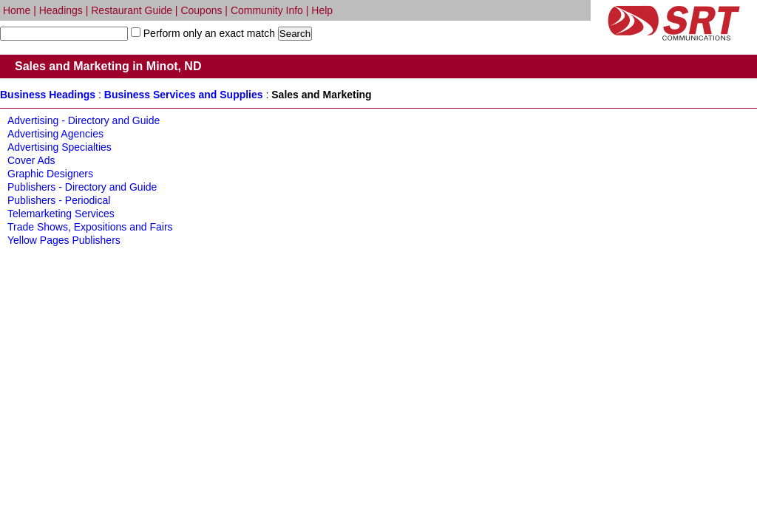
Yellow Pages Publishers (64, 240)
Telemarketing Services (61, 214)
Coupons (201, 10)
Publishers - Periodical (59, 200)
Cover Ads (31, 160)
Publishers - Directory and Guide (82, 187)
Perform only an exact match (208, 33)
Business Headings (48, 95)
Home (17, 10)
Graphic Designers (50, 174)
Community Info (267, 10)
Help (322, 10)
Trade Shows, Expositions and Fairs (90, 227)
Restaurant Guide (132, 10)
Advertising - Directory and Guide (84, 120)
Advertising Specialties (60, 147)
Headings (61, 10)
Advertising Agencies (55, 134)
